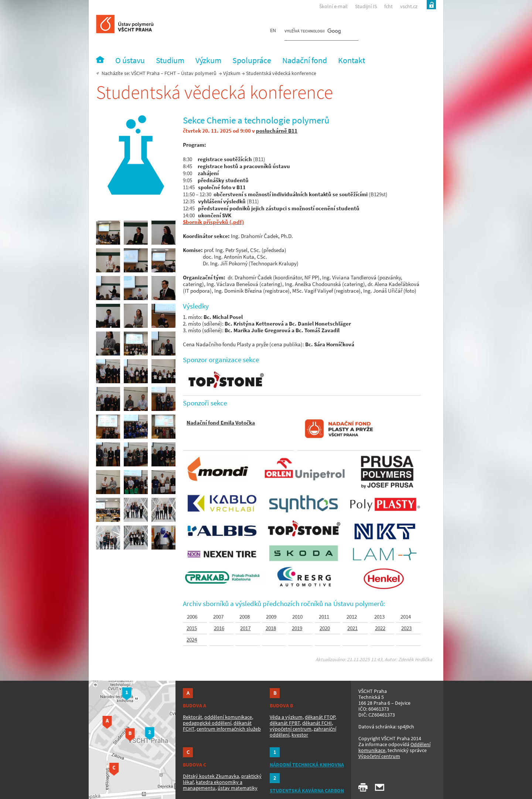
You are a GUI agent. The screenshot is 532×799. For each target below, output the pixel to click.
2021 (352, 628)
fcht (388, 6)
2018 (271, 628)
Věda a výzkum (286, 717)
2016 (219, 628)
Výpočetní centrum (379, 756)
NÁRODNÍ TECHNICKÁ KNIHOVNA (307, 765)
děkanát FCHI (317, 723)
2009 (271, 617)
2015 (192, 628)
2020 (325, 628)
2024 (192, 640)
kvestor (300, 735)
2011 (325, 617)
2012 (352, 617)
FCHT (170, 73)
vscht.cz (409, 6)
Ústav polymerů (199, 73)
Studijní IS (366, 6)
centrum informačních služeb (229, 729)
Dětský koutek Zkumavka (211, 776)
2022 (380, 628)
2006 (192, 617)
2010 (297, 617)
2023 (406, 628)
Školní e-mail (333, 6)
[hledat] (313, 32)
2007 (218, 617)
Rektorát (192, 717)
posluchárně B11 (277, 131)
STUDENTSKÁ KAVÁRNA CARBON (307, 790)
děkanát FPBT (285, 723)
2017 (245, 628)
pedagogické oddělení (207, 723)
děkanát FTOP (320, 717)
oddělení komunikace (228, 717)
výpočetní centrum (291, 729)
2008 (245, 617)
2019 (297, 628)
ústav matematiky (238, 788)
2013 (379, 617)
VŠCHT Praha (145, 73)
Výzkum (232, 73)
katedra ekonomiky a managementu (213, 785)
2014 (406, 617)
